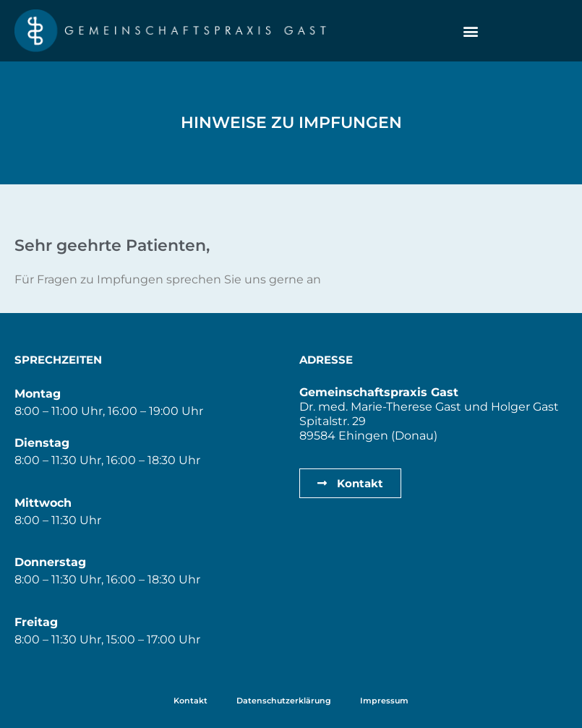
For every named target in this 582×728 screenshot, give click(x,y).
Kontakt (191, 701)
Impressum (384, 701)
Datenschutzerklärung (284, 701)
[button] (471, 31)
